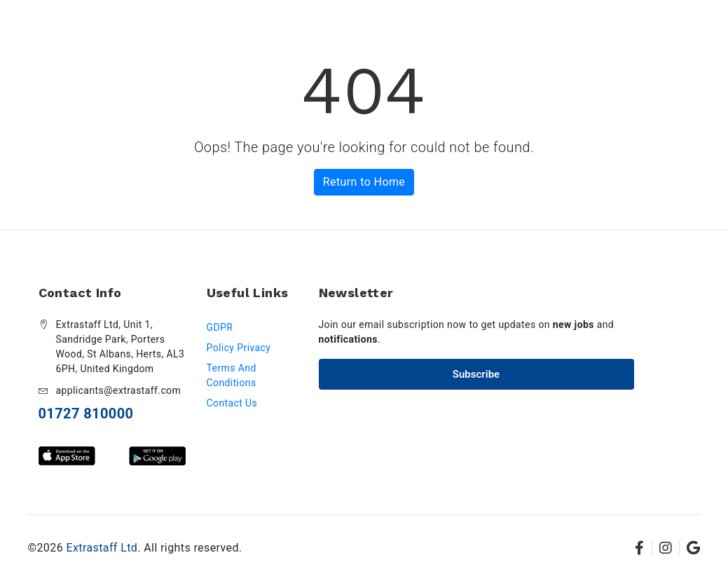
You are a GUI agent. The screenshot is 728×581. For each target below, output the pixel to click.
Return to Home (364, 182)
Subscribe (476, 374)
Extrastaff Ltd (102, 548)
